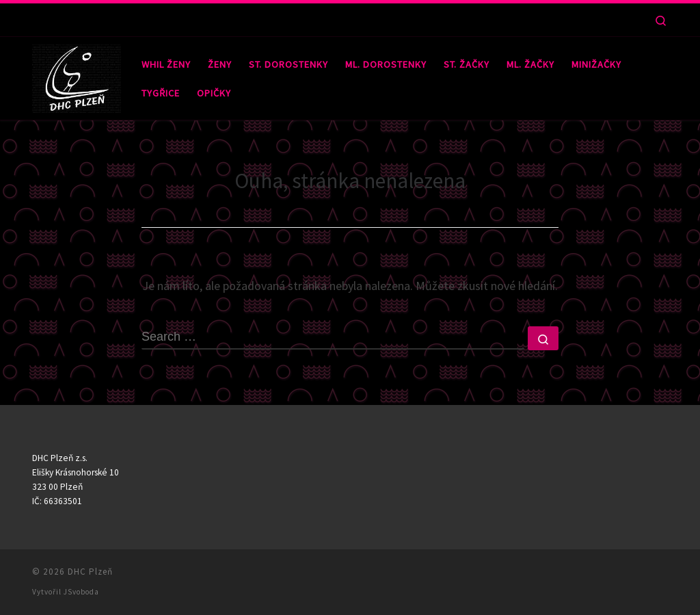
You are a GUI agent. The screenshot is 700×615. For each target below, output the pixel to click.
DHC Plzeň (90, 572)
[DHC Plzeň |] (77, 76)
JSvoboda (81, 592)
